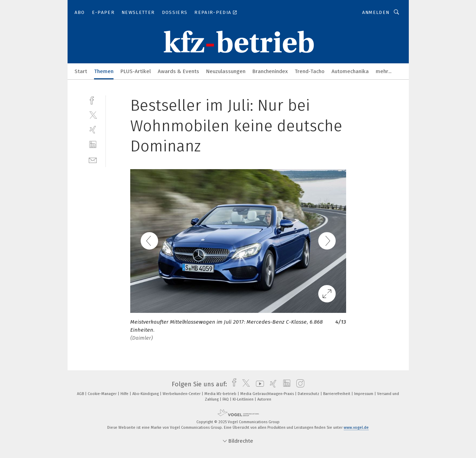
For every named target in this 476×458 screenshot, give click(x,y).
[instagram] (299, 384)
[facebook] (93, 100)
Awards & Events (178, 71)
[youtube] (258, 384)
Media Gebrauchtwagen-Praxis (268, 394)
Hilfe (125, 394)
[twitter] (93, 115)
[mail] (93, 160)
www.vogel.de (356, 428)
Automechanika (350, 71)
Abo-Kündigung (146, 394)
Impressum (364, 394)
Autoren (264, 399)
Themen (104, 71)
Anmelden (376, 12)
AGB (81, 394)
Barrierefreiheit (337, 394)
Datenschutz (309, 394)
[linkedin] (93, 145)
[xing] (93, 130)
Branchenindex (270, 71)
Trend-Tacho (310, 71)
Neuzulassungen (226, 71)
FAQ (226, 399)
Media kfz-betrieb (221, 394)
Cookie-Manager (103, 394)
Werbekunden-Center (182, 394)
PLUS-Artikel (136, 71)
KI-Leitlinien (244, 399)
